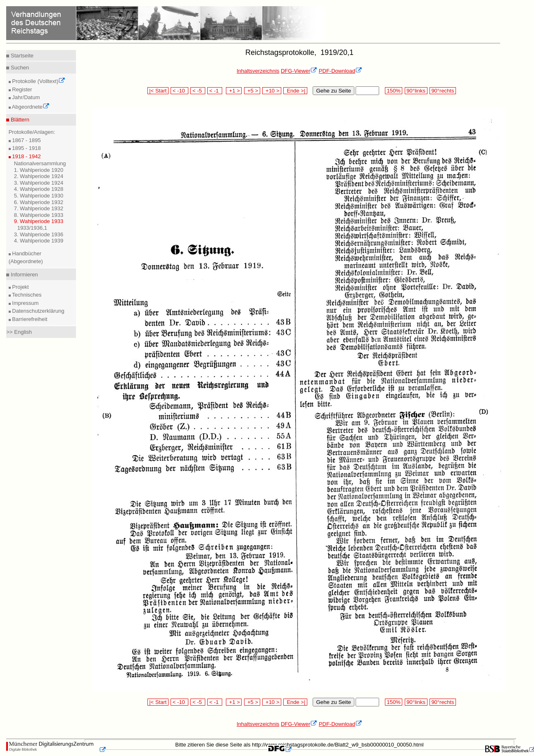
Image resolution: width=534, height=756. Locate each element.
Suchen (19, 68)
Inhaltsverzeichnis (258, 71)
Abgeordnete (30, 107)
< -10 (179, 91)
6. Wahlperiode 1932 (39, 202)
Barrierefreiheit (29, 319)
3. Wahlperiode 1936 (39, 234)
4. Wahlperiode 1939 (39, 241)
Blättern (19, 120)
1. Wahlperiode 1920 (39, 170)
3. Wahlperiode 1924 (39, 183)
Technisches (26, 295)
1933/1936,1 (32, 228)
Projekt (20, 287)
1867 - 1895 (26, 140)
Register (21, 89)
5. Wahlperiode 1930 (39, 196)
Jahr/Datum (25, 97)
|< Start (158, 91)
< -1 (215, 91)
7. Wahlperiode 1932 (39, 208)
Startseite (21, 56)
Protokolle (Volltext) (38, 81)
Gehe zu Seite (333, 91)
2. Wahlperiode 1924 (39, 176)
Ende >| (295, 91)
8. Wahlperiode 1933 (39, 215)
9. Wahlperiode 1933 (39, 221)
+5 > (252, 91)
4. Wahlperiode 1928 (39, 189)
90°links (416, 91)
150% (394, 91)
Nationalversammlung (40, 163)
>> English (19, 332)
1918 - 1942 (26, 156)
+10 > (272, 91)
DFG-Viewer (299, 71)
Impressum (25, 303)
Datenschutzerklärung (38, 311)
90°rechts (443, 91)
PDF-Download (341, 71)
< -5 (198, 91)
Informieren (23, 275)
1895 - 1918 (26, 148)
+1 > (234, 91)
